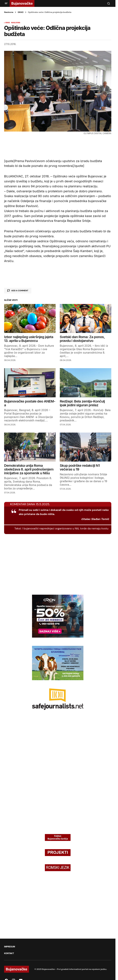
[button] (6, 3)
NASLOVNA (16, 23)
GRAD (21, 12)
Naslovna (9, 12)
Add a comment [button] (20, 291)
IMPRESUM (10, 947)
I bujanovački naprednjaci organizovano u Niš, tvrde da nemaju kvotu (65, 528)
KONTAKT (9, 953)
